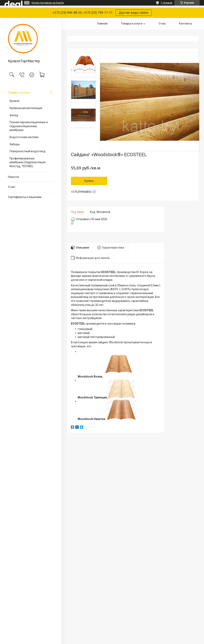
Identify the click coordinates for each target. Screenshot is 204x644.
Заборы (15, 144)
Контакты (185, 23)
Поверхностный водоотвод (27, 151)
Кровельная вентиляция (26, 108)
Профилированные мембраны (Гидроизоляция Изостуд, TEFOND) (28, 162)
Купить (89, 181)
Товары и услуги (19, 93)
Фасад (14, 115)
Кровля (14, 101)
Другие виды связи (133, 13)
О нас (12, 187)
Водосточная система (24, 137)
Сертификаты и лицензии (25, 197)
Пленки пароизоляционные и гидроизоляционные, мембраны (29, 126)
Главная (102, 23)
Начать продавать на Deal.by (48, 3)
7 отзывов (167, 3)
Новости (13, 177)
